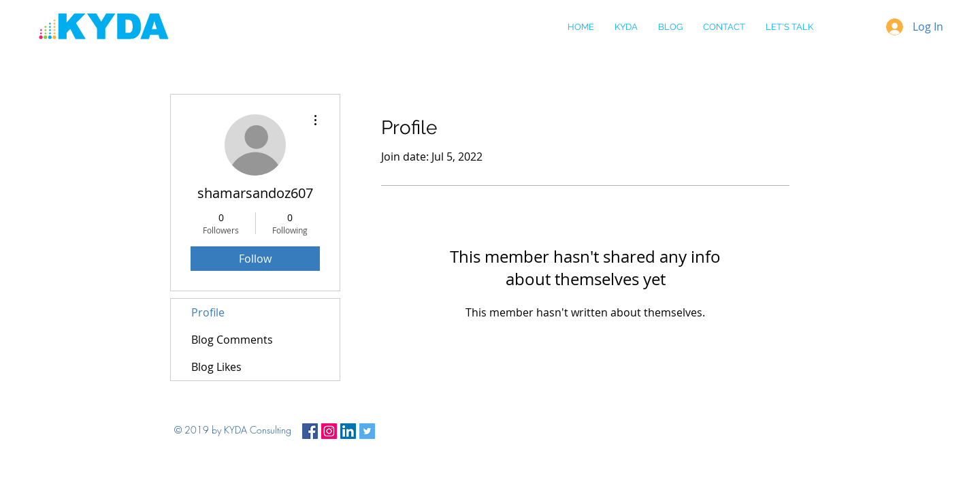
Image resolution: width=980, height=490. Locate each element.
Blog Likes (216, 367)
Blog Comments (232, 340)
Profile (208, 312)
